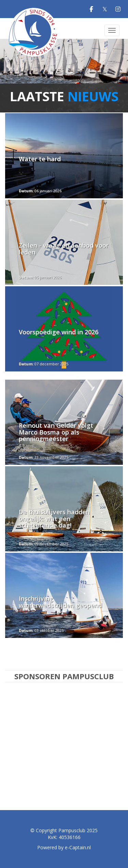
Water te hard (40, 159)
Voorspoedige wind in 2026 (59, 332)
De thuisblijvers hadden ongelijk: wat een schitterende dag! (54, 519)
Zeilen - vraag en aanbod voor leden (64, 249)
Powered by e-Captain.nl (64, 847)
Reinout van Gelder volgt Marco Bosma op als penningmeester (56, 432)
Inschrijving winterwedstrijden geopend (60, 602)
